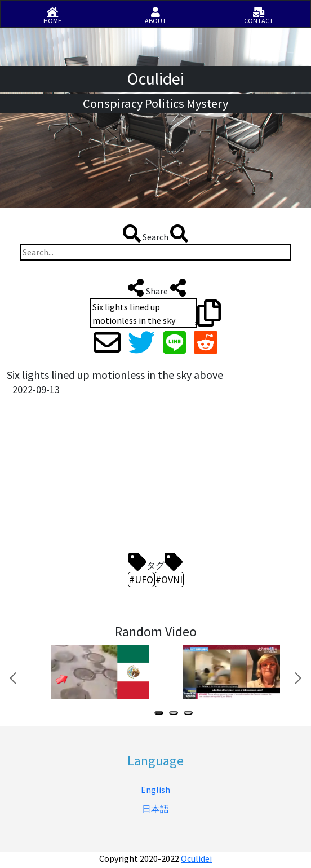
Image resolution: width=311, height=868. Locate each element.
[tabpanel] (99, 672)
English (155, 790)
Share (156, 288)
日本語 (155, 809)
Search (155, 233)
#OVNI (169, 580)
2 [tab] (176, 714)
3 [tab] (190, 714)
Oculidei (196, 858)
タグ (155, 562)
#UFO (141, 580)
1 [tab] (161, 714)
